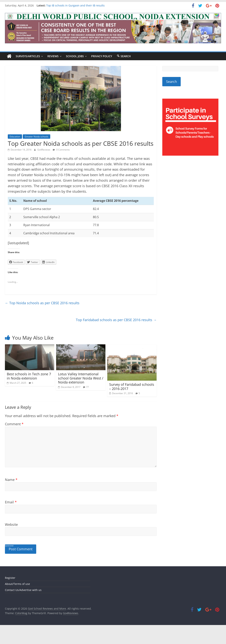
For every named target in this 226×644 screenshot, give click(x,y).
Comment (14, 424)
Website (11, 524)
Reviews (53, 56)
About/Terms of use (17, 584)
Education (15, 137)
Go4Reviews (44, 150)
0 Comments (61, 150)
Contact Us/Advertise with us (23, 590)
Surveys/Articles (28, 56)
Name (11, 480)
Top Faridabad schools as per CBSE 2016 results (116, 320)
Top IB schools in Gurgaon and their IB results (75, 5)
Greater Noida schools (36, 137)
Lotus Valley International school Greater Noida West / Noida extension (81, 378)
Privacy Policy (102, 56)
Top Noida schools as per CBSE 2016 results (42, 303)
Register (10, 578)
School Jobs (75, 56)
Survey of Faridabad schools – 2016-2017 (132, 387)
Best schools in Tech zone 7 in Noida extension (29, 376)
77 (87, 387)
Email (11, 502)
